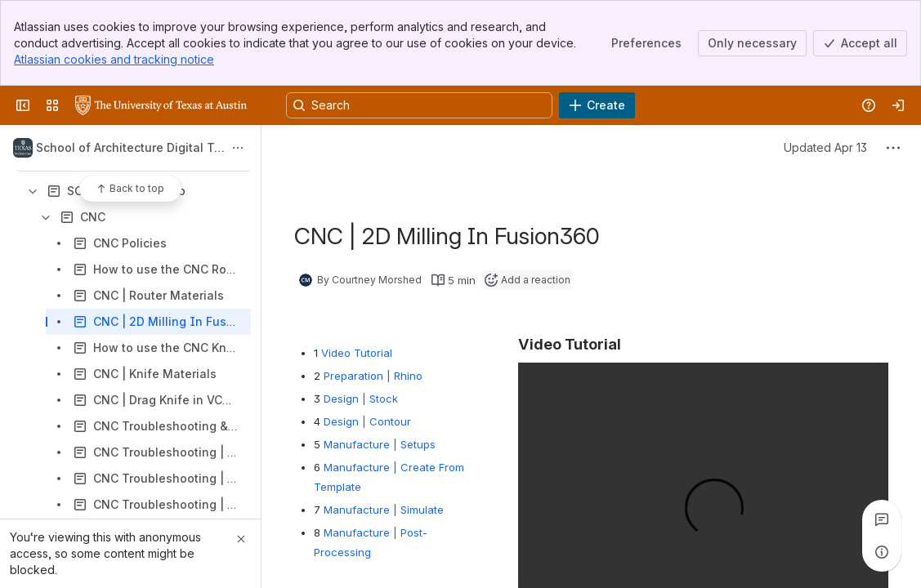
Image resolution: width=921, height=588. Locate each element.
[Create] (597, 105)
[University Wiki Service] (161, 105)
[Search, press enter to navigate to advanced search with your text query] (419, 105)
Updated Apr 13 (825, 147)
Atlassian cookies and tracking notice (114, 59)
